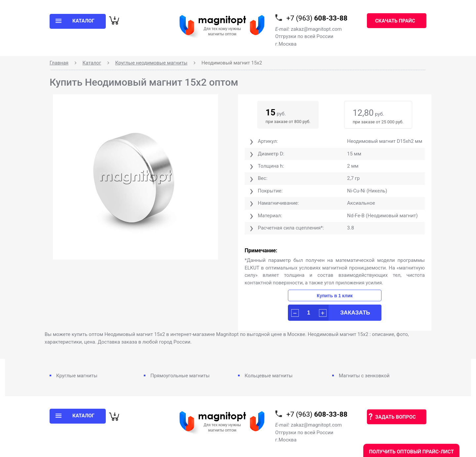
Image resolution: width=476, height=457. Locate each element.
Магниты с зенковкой (364, 376)
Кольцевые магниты (269, 376)
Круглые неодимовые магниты (151, 63)
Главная (59, 63)
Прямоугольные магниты (180, 376)
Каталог (92, 63)
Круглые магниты (77, 376)
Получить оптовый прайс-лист (411, 452)
